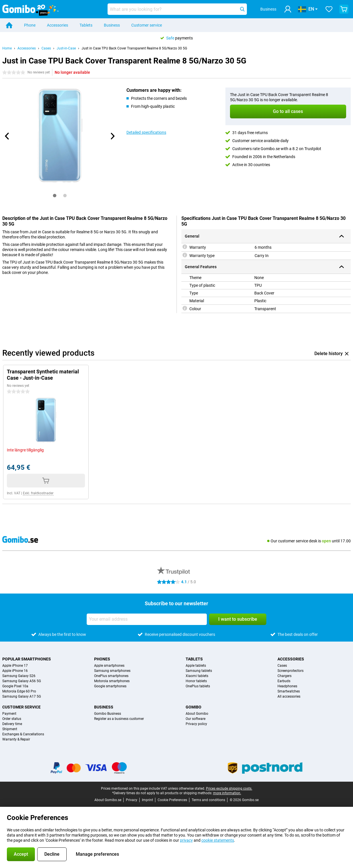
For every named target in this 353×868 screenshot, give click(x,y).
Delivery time (12, 724)
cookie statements (218, 840)
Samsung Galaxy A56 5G (22, 681)
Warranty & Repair (16, 739)
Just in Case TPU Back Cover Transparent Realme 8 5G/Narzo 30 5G (134, 48)
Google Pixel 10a (15, 686)
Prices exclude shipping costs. (229, 789)
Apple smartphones (109, 666)
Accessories (57, 25)
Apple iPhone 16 (15, 671)
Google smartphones (110, 686)
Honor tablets (196, 681)
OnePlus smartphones (111, 676)
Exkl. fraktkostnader (38, 493)
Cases (46, 48)
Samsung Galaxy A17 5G (22, 696)
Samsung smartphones (112, 671)
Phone (30, 25)
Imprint (147, 800)
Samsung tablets (199, 671)
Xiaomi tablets (197, 676)
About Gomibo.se (108, 800)
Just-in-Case (66, 48)
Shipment (10, 729)
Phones (102, 659)
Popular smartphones (27, 659)
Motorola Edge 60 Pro (19, 691)
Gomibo (194, 707)
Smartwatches (289, 691)
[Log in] (288, 9)
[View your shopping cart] (344, 9)
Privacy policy (196, 724)
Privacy (132, 800)
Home (7, 48)
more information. (227, 793)
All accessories (289, 696)
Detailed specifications (146, 132)
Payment (9, 714)
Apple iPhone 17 (15, 666)
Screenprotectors (290, 671)
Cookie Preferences (172, 800)
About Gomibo (197, 714)
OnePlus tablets (198, 686)
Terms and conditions (208, 800)
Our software (196, 719)
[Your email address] (147, 619)
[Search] (242, 9)
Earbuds (284, 681)
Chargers (284, 676)
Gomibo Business (108, 714)
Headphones (287, 686)
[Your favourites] (329, 9)
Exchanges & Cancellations (23, 734)
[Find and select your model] (177, 9)
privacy (186, 840)
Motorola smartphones (112, 681)
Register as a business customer (119, 719)
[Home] (9, 25)
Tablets (86, 25)
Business (112, 25)
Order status (12, 719)
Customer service (147, 25)
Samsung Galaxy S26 (19, 676)
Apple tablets (196, 666)
